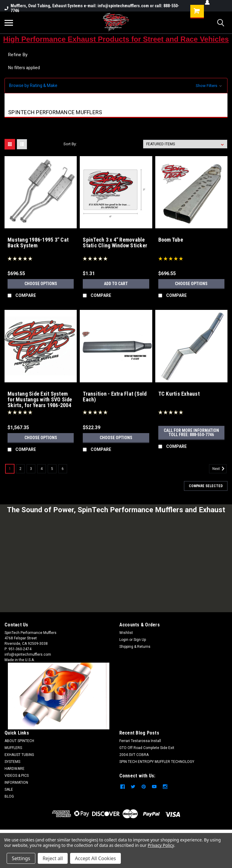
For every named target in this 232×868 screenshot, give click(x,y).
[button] (116, 86)
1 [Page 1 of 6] (10, 469)
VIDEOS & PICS (17, 776)
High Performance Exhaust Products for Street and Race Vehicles (116, 39)
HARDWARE (14, 769)
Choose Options (41, 284)
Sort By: (70, 144)
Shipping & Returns (135, 647)
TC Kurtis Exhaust (179, 394)
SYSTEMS (12, 762)
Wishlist (126, 633)
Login (124, 640)
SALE (9, 789)
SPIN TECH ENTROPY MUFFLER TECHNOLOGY (157, 762)
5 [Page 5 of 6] (52, 469)
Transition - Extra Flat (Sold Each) (115, 397)
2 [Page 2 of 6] (20, 469)
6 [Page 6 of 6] (63, 469)
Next (219, 469)
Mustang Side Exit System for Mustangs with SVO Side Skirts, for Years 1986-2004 (40, 400)
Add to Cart (116, 284)
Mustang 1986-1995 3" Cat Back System (38, 243)
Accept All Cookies (95, 858)
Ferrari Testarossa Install (140, 741)
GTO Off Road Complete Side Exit (147, 748)
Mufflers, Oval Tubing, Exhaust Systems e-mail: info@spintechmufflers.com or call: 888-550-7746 (92, 8)
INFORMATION (16, 783)
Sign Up (140, 640)
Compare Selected (206, 486)
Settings (21, 858)
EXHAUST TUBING (19, 755)
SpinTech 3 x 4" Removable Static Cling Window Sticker (115, 243)
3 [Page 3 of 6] (31, 469)
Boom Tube (171, 240)
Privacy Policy (161, 845)
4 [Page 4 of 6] (42, 469)
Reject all (53, 858)
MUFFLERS (13, 748)
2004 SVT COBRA (134, 755)
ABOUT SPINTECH (19, 741)
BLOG (9, 796)
